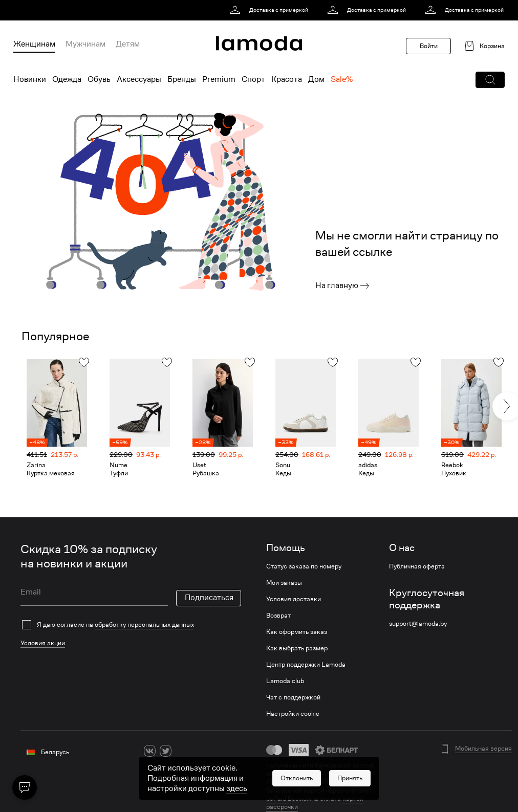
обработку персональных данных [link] (144, 624)
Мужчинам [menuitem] (85, 44)
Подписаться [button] (209, 598)
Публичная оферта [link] (417, 566)
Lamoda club (285, 681)
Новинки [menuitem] (30, 79)
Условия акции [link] (43, 643)
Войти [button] (429, 46)
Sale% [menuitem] (342, 79)
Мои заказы (284, 583)
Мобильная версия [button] (483, 749)
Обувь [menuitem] (99, 79)
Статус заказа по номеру (304, 566)
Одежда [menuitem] (67, 79)
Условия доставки (294, 599)
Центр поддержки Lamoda (306, 665)
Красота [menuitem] (287, 79)
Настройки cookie (293, 714)
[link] (271, 10)
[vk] (150, 751)
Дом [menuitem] (316, 79)
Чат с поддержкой (293, 697)
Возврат (278, 616)
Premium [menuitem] (219, 79)
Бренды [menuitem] (182, 79)
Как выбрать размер (297, 648)
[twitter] (166, 751)
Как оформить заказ (297, 632)
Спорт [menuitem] (253, 79)
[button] (490, 80)
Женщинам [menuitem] (34, 44)
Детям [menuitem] (128, 44)
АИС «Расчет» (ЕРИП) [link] (300, 782)
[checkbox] (131, 625)
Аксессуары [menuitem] (139, 79)
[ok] (181, 751)
